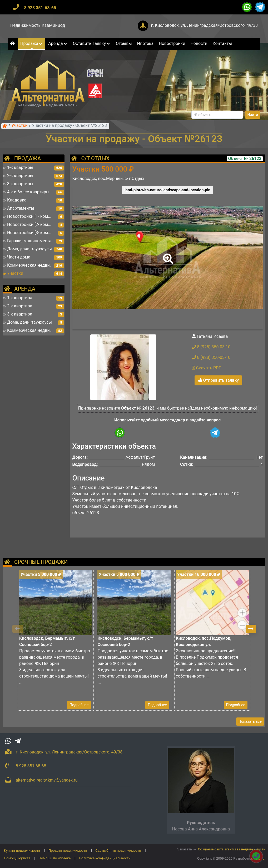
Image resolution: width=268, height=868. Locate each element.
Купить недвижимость (22, 851)
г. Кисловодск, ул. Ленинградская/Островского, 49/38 (204, 25)
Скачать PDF (207, 368)
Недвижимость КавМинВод (38, 25)
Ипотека (145, 43)
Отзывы (124, 43)
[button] (167, 255)
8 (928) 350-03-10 (211, 347)
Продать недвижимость (68, 851)
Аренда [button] (58, 43)
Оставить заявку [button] (92, 43)
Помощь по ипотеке (55, 858)
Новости (199, 43)
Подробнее (79, 705)
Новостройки (172, 43)
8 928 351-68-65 (40, 8)
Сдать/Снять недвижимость (118, 851)
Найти (253, 115)
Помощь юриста (17, 858)
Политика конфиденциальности (105, 858)
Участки (20, 126)
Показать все (250, 721)
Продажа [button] (32, 43)
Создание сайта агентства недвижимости (232, 849)
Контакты (222, 43)
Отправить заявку (218, 380)
